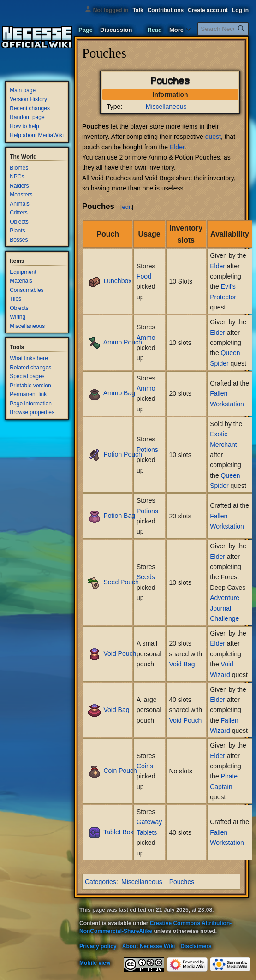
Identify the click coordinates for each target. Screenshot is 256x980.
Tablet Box (118, 832)
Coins (145, 766)
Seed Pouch (121, 582)
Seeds (146, 577)
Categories (101, 882)
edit (127, 207)
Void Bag (182, 664)
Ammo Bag (119, 393)
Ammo (146, 338)
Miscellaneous (166, 107)
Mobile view (95, 963)
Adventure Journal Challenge (225, 608)
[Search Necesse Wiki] (223, 29)
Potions (147, 450)
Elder (177, 147)
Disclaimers (196, 946)
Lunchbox (117, 281)
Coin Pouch (120, 771)
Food (144, 276)
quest (213, 137)
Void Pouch (120, 653)
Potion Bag (119, 516)
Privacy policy (98, 946)
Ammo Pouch (123, 342)
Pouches (182, 882)
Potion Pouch (122, 454)
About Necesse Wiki (149, 946)
